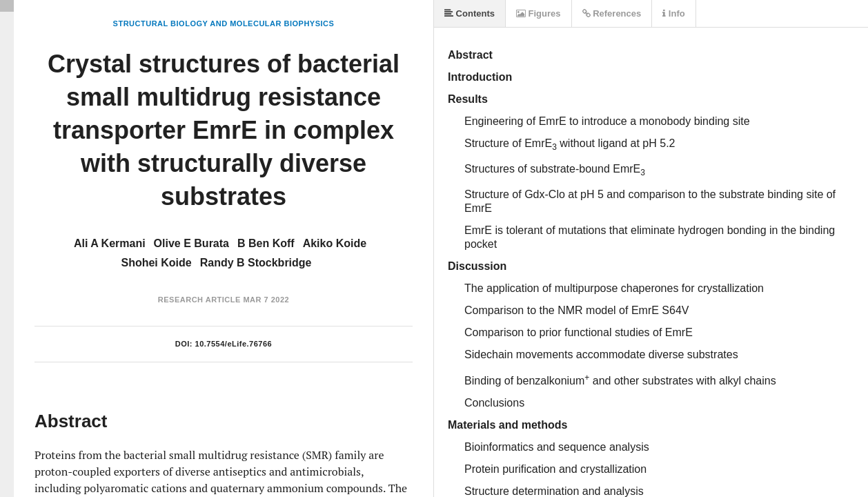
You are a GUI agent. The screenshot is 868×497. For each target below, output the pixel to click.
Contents (470, 13)
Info (673, 13)
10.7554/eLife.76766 (234, 344)
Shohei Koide (156, 263)
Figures (539, 13)
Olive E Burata (191, 243)
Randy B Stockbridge (256, 263)
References (612, 13)
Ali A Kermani (110, 243)
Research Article (199, 300)
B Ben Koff (266, 243)
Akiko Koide (335, 243)
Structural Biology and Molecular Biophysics (224, 23)
